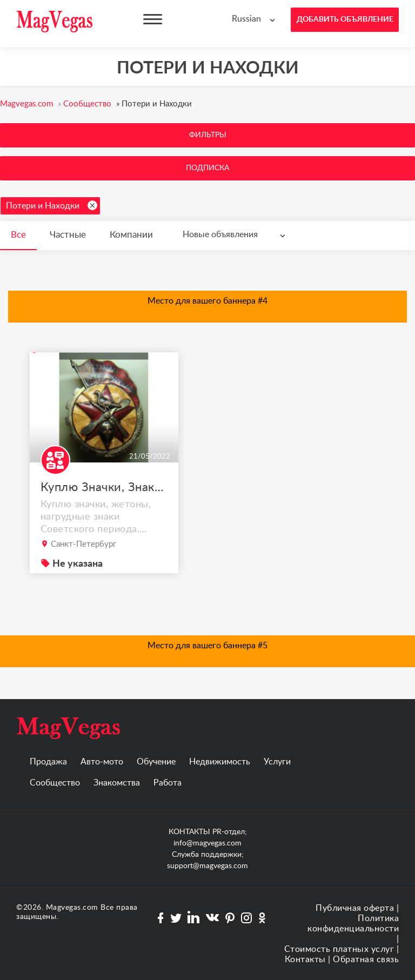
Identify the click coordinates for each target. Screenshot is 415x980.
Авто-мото (102, 762)
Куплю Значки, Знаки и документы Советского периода (104, 487)
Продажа (48, 762)
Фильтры (208, 135)
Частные (68, 235)
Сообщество (55, 783)
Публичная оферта (355, 908)
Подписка (207, 168)
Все (18, 235)
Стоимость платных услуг (339, 949)
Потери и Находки (52, 205)
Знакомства (117, 783)
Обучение (156, 762)
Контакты (305, 959)
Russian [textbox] (246, 19)
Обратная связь (366, 959)
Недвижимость (220, 762)
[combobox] (256, 19)
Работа (168, 783)
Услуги (277, 762)
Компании (131, 235)
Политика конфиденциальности (353, 924)
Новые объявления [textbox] (220, 234)
